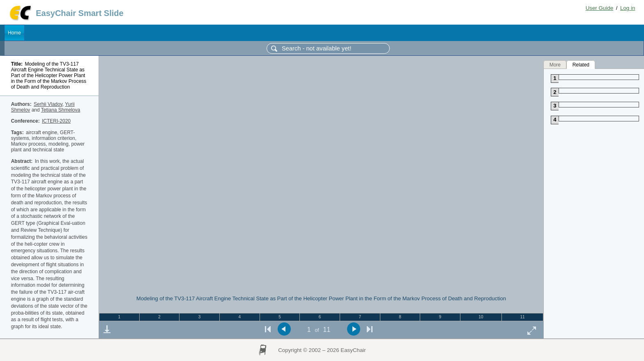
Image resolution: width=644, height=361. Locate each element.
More (555, 64)
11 (522, 317)
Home (14, 33)
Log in (628, 8)
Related (581, 64)
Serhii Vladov (48, 104)
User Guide (599, 8)
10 (481, 317)
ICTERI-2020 (56, 121)
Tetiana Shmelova (61, 110)
